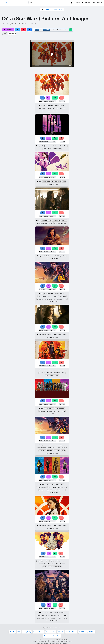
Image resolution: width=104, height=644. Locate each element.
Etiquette (61, 632)
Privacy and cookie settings (52, 636)
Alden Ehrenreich (61, 108)
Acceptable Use (51, 632)
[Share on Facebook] (29, 30)
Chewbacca (51, 108)
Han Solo (42, 111)
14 (55, 98)
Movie (48, 10)
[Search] (48, 3)
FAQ (19, 632)
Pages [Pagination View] (53, 30)
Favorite (8, 30)
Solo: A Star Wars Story (58, 111)
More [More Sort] (65, 30)
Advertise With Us (71, 632)
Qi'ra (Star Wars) (57, 10)
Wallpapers (12, 34)
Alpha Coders (6, 3)
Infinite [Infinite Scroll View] (47, 30)
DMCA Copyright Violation (87, 632)
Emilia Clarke (42, 108)
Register (99, 3)
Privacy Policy (27, 632)
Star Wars (55, 146)
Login (93, 3)
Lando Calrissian (60, 294)
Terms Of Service (39, 632)
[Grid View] (37, 30)
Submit (77, 3)
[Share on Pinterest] (23, 30)
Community (86, 3)
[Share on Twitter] (18, 30)
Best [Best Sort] (59, 30)
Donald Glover (42, 296)
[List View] (41, 30)
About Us (12, 632)
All (5, 34)
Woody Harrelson (49, 106)
